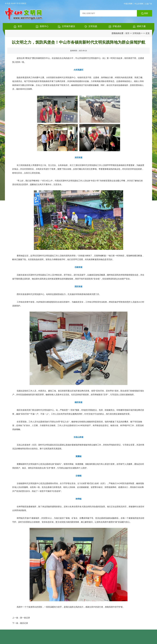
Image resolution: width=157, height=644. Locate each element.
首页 (127, 33)
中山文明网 (139, 4)
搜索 (145, 13)
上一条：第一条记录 (21, 618)
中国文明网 (128, 4)
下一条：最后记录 (20, 623)
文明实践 (136, 33)
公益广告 (149, 4)
